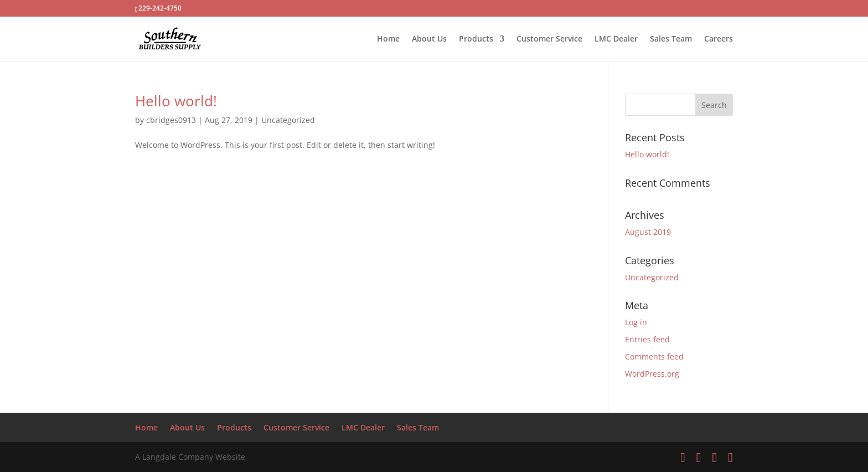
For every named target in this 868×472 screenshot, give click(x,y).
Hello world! (176, 101)
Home (388, 39)
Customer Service (549, 39)
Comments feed (654, 356)
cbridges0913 (171, 120)
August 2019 (648, 232)
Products (476, 39)
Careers (719, 39)
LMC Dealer (616, 39)
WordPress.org (652, 374)
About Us (429, 39)
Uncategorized (288, 120)
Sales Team (671, 39)
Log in (636, 322)
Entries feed (647, 339)
